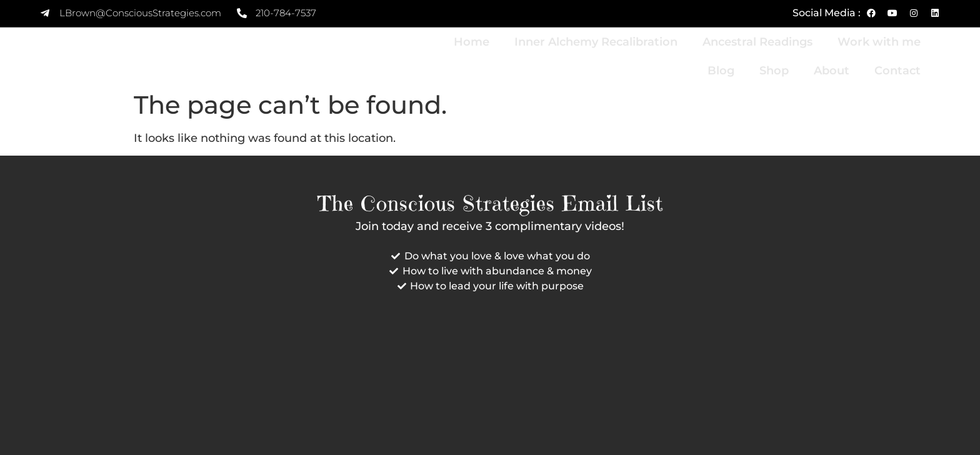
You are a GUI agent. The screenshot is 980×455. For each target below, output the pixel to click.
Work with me (879, 42)
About (832, 71)
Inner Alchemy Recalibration (596, 42)
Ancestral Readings (757, 42)
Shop (774, 71)
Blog (721, 71)
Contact (897, 71)
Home (472, 42)
